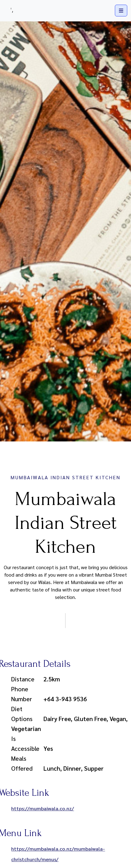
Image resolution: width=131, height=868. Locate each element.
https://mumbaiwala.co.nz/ (43, 808)
